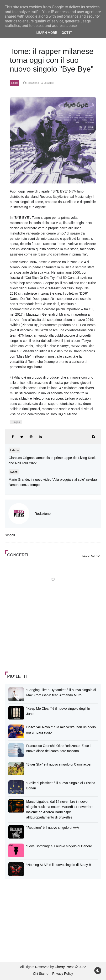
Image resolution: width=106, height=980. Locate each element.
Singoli (15, 83)
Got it (67, 33)
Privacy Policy (63, 974)
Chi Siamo (41, 974)
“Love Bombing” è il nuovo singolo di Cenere (59, 846)
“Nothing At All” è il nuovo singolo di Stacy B (59, 865)
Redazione (43, 514)
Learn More (47, 33)
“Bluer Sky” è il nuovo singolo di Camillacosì (59, 764)
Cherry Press (64, 967)
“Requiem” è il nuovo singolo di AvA (53, 828)
